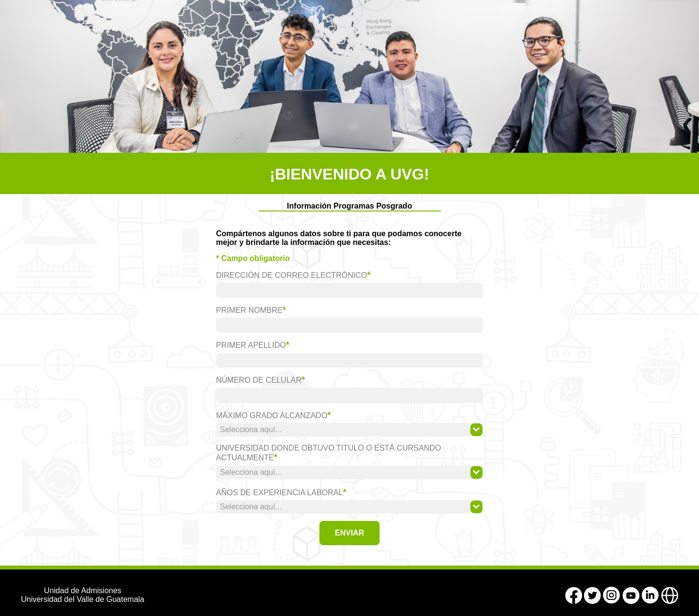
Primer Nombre (251, 310)
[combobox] (349, 430)
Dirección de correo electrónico (293, 275)
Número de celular (260, 380)
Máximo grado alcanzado (273, 415)
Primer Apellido (253, 345)
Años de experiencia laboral (281, 492)
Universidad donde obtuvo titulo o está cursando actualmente (329, 453)
